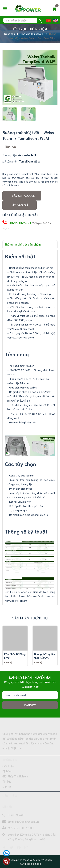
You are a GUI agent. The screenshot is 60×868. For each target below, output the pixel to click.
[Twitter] (12, 847)
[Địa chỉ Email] (30, 695)
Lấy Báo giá (20, 205)
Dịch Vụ (7, 771)
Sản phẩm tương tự (30, 618)
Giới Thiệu (8, 766)
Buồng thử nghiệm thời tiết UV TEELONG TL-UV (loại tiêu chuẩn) (45, 659)
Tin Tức (7, 781)
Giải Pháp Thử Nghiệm (15, 776)
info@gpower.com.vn (27, 821)
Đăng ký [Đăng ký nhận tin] (30, 705)
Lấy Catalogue (23, 196)
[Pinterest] (19, 847)
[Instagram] (26, 847)
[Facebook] (4, 847)
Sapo (38, 863)
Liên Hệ (7, 786)
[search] (23, 20)
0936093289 (20, 223)
